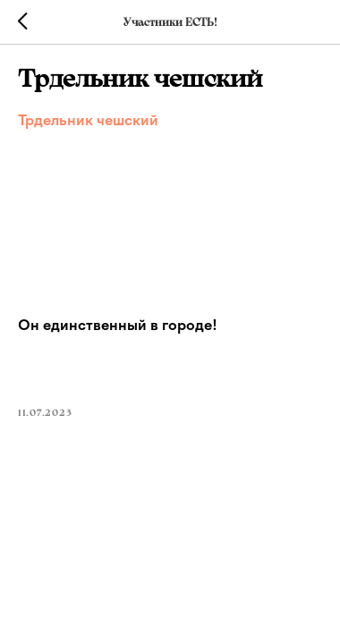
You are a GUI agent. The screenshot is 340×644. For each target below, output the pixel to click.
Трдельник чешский (88, 120)
